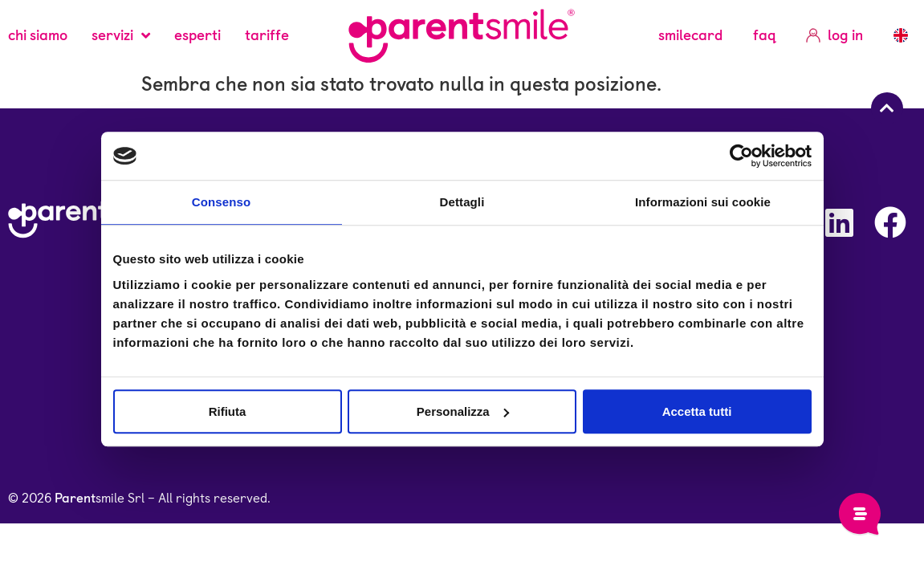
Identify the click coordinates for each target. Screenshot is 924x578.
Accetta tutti (697, 411)
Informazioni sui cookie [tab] (703, 202)
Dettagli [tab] (462, 202)
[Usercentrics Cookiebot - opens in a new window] (741, 156)
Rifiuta (228, 411)
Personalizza (463, 411)
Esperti (197, 35)
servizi (121, 35)
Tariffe (267, 35)
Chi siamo (38, 35)
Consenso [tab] (221, 202)
